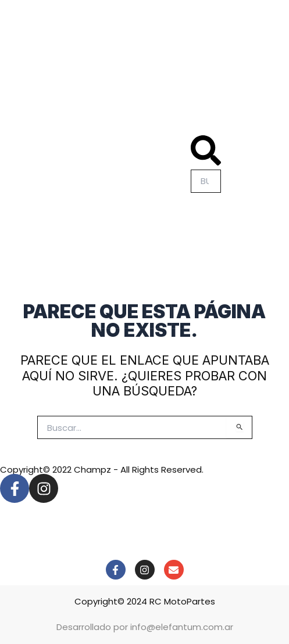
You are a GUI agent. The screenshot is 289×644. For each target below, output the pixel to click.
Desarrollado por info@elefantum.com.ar (145, 627)
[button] (206, 152)
